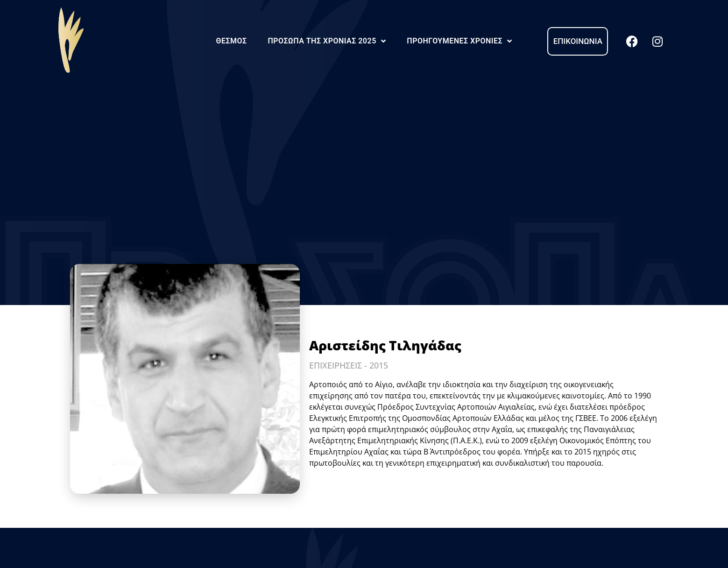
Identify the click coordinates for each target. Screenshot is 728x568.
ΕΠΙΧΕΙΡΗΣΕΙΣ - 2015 (349, 365)
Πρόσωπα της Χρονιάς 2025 (327, 41)
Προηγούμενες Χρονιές (459, 41)
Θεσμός (231, 41)
